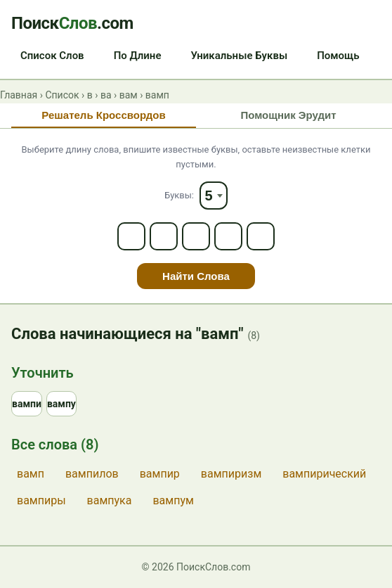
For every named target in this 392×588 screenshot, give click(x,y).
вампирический (324, 474)
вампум (173, 500)
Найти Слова (196, 276)
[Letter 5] (261, 236)
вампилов (92, 474)
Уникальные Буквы (239, 56)
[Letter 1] (131, 236)
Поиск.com (72, 23)
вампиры (41, 500)
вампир (160, 474)
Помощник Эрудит (288, 115)
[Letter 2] (164, 236)
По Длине (138, 56)
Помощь (338, 56)
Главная (19, 95)
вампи (27, 404)
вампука (110, 500)
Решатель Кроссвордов (103, 115)
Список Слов (52, 56)
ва (106, 95)
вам (129, 95)
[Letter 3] (196, 236)
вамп (31, 474)
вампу (61, 404)
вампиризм (231, 474)
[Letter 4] (228, 236)
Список (62, 95)
